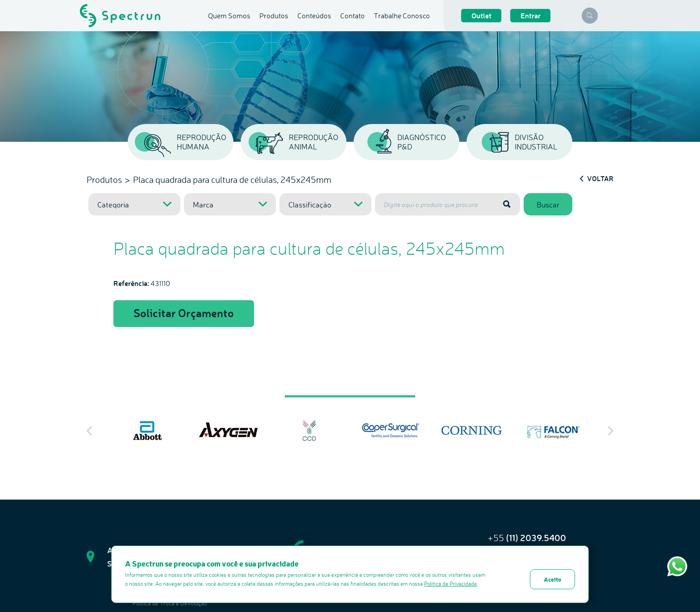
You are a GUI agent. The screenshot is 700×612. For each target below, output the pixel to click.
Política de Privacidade (450, 584)
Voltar (597, 179)
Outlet (481, 15)
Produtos (274, 16)
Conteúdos (314, 16)
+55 (527, 538)
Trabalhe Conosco (402, 16)
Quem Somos (229, 16)
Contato (352, 16)
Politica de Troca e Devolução (170, 603)
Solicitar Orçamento (184, 313)
